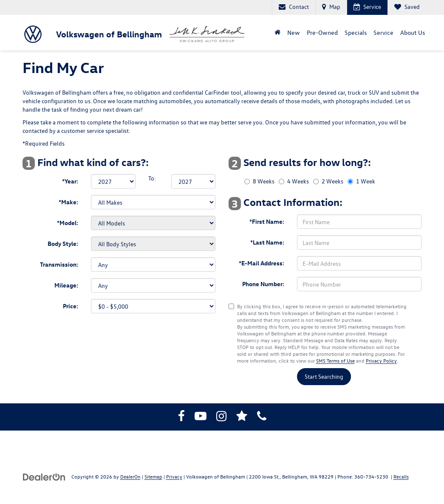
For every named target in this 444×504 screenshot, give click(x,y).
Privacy (174, 476)
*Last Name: (267, 242)
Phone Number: (263, 284)
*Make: (68, 202)
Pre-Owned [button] (322, 32)
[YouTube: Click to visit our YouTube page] (201, 418)
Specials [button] (356, 32)
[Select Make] (153, 202)
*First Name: (267, 221)
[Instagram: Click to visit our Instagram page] (221, 418)
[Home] (277, 33)
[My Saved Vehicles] (407, 7)
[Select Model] (153, 223)
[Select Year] (113, 181)
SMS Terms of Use (335, 360)
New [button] (294, 32)
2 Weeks (332, 181)
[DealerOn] (44, 476)
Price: (71, 306)
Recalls (401, 476)
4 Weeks (298, 181)
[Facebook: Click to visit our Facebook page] (181, 418)
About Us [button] (413, 32)
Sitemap (153, 476)
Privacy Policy (381, 360)
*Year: (70, 181)
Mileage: (66, 285)
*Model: (68, 223)
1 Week (366, 181)
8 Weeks (264, 181)
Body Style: (63, 244)
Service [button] (383, 32)
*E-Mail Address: (262, 263)
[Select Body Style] (153, 244)
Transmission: (59, 264)
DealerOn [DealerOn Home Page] (130, 476)
